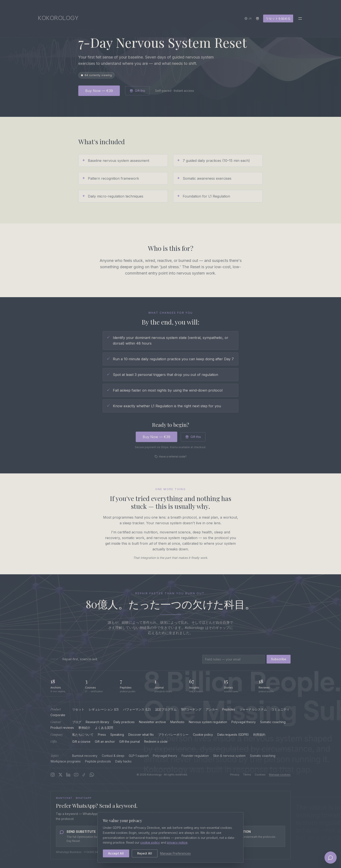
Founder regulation (195, 756)
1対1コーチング (191, 709)
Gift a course (81, 741)
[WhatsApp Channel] (92, 775)
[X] (60, 775)
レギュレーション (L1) (104, 709)
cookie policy (150, 842)
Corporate (58, 715)
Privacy (235, 775)
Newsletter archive (152, 722)
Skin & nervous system (229, 756)
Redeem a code (156, 741)
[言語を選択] (248, 19)
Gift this (137, 91)
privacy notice (177, 842)
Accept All (116, 853)
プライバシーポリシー (173, 735)
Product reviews (62, 728)
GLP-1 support (139, 756)
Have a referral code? (171, 457)
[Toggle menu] (300, 19)
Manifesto (177, 722)
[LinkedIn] (68, 775)
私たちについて (83, 735)
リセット (78, 709)
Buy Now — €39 (99, 91)
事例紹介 (84, 728)
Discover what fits (141, 735)
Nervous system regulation (208, 722)
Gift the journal (130, 741)
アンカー (212, 709)
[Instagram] (53, 775)
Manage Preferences (175, 853)
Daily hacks (123, 761)
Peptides (229, 709)
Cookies (260, 775)
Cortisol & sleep (113, 756)
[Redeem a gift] (257, 19)
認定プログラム (166, 709)
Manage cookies (280, 775)
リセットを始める (278, 19)
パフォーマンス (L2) (137, 709)
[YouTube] (76, 775)
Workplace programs (66, 761)
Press (102, 735)
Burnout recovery (85, 756)
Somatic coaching (273, 722)
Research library (97, 722)
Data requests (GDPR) (233, 735)
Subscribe (279, 659)
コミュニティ (280, 709)
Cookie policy (203, 735)
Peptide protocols (98, 761)
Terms (247, 775)
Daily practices (124, 722)
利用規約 (259, 735)
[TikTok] (84, 775)
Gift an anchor (105, 741)
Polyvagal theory (244, 722)
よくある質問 (104, 728)
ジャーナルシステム (253, 709)
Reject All (145, 853)
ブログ (77, 722)
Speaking (117, 735)
